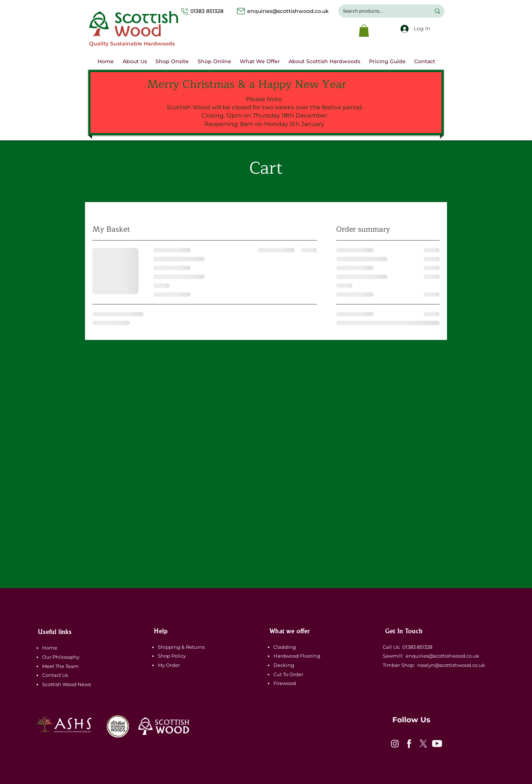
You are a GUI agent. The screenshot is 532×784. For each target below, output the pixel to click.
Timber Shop (397, 665)
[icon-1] (395, 744)
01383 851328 (214, 11)
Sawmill (391, 656)
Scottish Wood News (66, 684)
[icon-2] (409, 744)
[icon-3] (423, 744)
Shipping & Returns (182, 647)
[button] (364, 30)
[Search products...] (381, 11)
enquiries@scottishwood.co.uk (288, 11)
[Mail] (241, 11)
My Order (169, 665)
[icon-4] (437, 744)
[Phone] (185, 11)
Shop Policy (172, 656)
